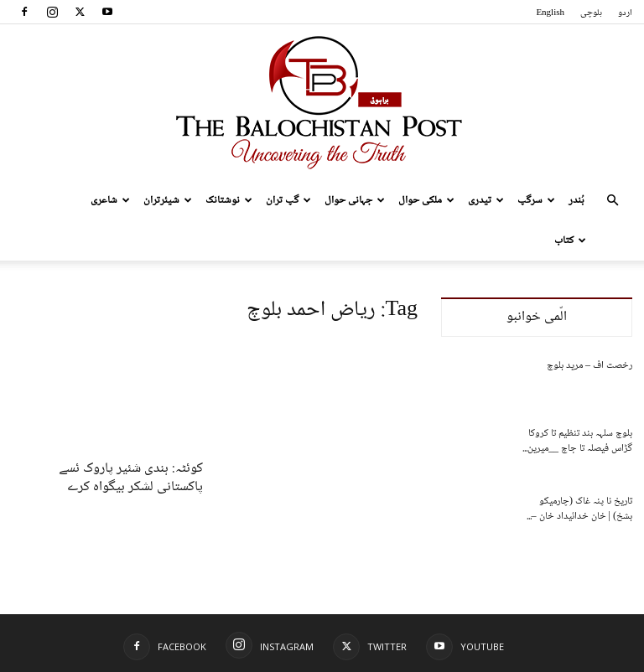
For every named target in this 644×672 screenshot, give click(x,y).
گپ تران (288, 200)
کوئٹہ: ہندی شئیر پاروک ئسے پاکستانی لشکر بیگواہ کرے (131, 478)
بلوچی (591, 13)
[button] (612, 201)
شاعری (110, 200)
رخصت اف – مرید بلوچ (589, 366)
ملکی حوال (426, 200)
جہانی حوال (355, 200)
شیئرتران (168, 200)
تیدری (486, 200)
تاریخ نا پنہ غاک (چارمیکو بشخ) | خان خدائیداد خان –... (579, 509)
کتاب (570, 240)
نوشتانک (229, 200)
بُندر (576, 200)
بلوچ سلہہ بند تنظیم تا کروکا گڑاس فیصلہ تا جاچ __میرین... (577, 441)
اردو (625, 13)
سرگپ (536, 200)
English (550, 13)
